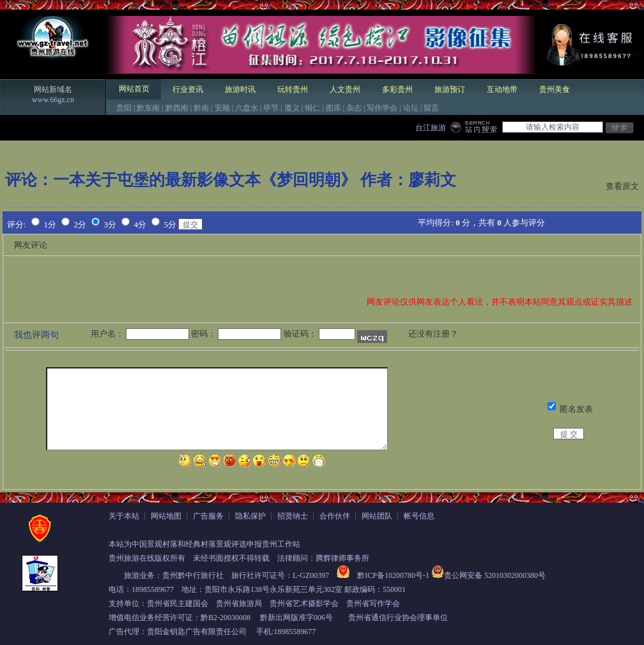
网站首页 (134, 89)
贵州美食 (555, 89)
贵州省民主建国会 (178, 603)
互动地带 (502, 89)
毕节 (271, 108)
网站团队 (377, 516)
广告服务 (208, 516)
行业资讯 (188, 89)
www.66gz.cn (53, 100)
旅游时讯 (240, 89)
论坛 (411, 108)
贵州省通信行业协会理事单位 (398, 618)
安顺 (222, 108)
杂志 (354, 108)
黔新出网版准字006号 (296, 618)
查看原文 (622, 186)
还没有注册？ (433, 334)
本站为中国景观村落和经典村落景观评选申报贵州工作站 (204, 544)
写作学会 (382, 108)
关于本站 (124, 516)
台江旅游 (431, 128)
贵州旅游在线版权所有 (147, 558)
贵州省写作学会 (373, 603)
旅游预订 (450, 89)
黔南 (201, 108)
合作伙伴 (335, 516)
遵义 (292, 108)
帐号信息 (419, 516)
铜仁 (312, 108)
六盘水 (247, 108)
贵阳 (124, 108)
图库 (333, 108)
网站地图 (166, 516)
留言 (431, 108)
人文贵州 (345, 89)
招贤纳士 (293, 516)
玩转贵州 (293, 89)
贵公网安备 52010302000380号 (495, 575)
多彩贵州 (397, 89)
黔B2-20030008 (226, 618)
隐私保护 (250, 516)
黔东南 (148, 108)
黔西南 (177, 108)
